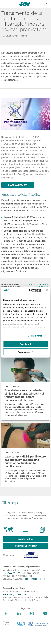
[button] (4, 4)
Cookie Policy (13, 518)
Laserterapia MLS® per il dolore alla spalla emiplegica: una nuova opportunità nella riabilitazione (25, 461)
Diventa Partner (26, 539)
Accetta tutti (26, 344)
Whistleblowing (40, 515)
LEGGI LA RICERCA (18, 185)
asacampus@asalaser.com (14, 594)
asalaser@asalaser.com (35, 579)
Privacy (39, 513)
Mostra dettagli (35, 336)
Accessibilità (10, 515)
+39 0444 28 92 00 (12, 573)
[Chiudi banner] (47, 290)
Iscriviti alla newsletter (26, 546)
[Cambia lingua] (46, 4)
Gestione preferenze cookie (33, 518)
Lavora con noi (24, 515)
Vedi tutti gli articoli (39, 286)
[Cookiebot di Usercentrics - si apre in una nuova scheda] (30, 290)
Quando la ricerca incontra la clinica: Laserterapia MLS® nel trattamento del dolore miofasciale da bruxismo (24, 395)
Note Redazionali (26, 513)
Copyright (11, 513)
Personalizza (26, 352)
